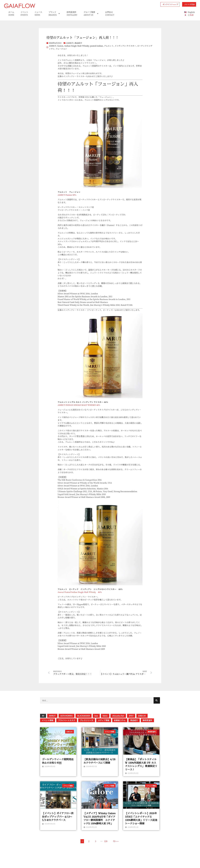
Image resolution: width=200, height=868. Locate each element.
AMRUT (70, 43)
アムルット (109, 46)
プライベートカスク (67, 720)
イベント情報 (48, 720)
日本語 (191, 15)
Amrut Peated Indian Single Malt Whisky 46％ (80, 592)
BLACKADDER (84, 716)
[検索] (157, 700)
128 (106, 841)
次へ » (116, 841)
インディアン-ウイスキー (125, 46)
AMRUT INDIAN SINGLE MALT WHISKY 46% (79, 405)
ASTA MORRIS (66, 716)
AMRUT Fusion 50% (67, 195)
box (96, 716)
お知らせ (142, 716)
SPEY (131, 716)
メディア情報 (104, 720)
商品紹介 (78, 43)
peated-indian (96, 46)
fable (105, 716)
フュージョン (61, 49)
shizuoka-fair (118, 716)
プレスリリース (87, 720)
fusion (60, 46)
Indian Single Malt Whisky (77, 46)
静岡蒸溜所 (147, 720)
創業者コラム (120, 720)
